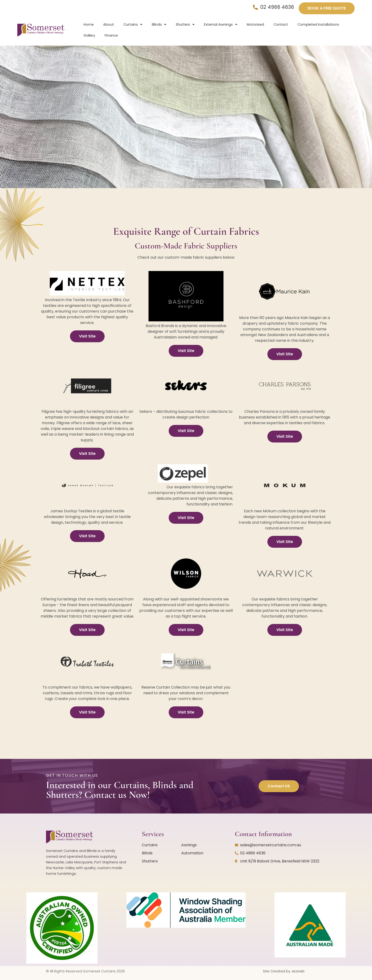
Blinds (159, 24)
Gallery (89, 35)
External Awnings (221, 24)
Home (89, 24)
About (109, 24)
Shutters (185, 24)
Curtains (133, 24)
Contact (281, 24)
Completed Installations (318, 24)
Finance (111, 35)
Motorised (255, 24)
